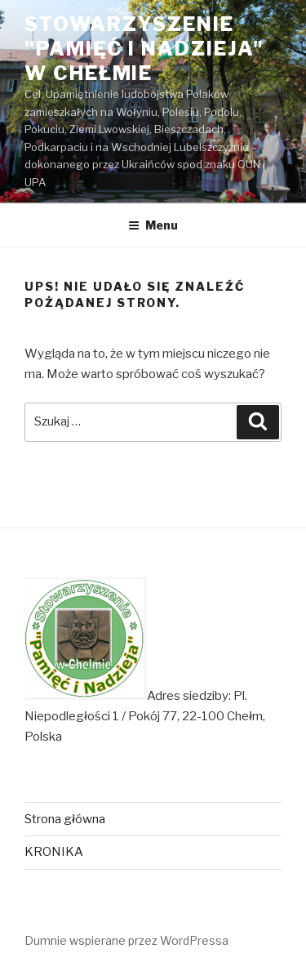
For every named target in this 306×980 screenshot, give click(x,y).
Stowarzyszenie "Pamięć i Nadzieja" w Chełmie (144, 49)
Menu (153, 225)
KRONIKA (54, 852)
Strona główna (65, 819)
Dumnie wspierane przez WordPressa (126, 940)
